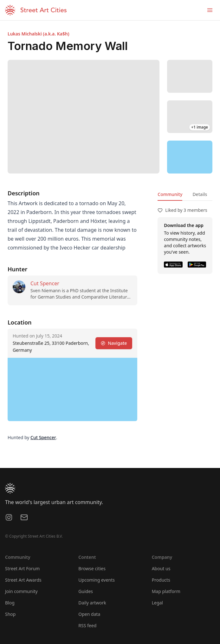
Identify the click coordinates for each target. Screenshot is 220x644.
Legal (157, 603)
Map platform (166, 591)
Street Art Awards (23, 580)
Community (170, 194)
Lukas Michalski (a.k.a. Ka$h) (38, 34)
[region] (190, 157)
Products (161, 580)
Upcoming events (97, 580)
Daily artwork (92, 603)
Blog (10, 603)
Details (200, 194)
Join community (21, 591)
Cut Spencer (45, 283)
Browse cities (92, 568)
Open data (89, 614)
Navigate (114, 343)
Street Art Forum (22, 568)
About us (161, 568)
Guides (86, 591)
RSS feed (87, 625)
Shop (10, 614)
